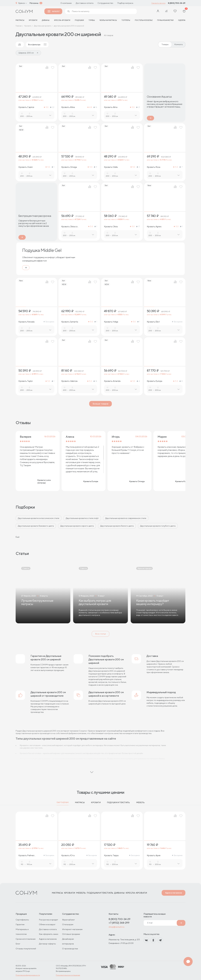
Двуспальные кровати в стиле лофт (82, 518)
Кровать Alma (111, 107)
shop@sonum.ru (116, 927)
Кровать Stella (111, 167)
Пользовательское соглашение (68, 975)
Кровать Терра (111, 855)
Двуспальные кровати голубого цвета (158, 526)
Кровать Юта (68, 855)
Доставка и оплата (85, 3)
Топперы (126, 20)
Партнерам (63, 802)
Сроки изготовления (26, 939)
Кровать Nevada (26, 322)
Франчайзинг (68, 920)
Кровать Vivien (26, 167)
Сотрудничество (105, 3)
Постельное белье (144, 20)
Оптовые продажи (71, 934)
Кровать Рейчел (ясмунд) (26, 855)
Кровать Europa (155, 381)
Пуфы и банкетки (165, 20)
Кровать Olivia (111, 227)
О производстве (70, 949)
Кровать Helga (111, 322)
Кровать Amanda (112, 381)
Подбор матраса (125, 3)
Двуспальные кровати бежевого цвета (36, 526)
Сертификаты (22, 920)
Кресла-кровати (62, 20)
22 (52, 107)
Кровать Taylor (26, 381)
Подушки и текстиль (118, 802)
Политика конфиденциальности (28, 975)
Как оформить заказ (49, 934)
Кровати (33, 20)
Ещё (18, 537)
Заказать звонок (158, 3)
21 (138, 107)
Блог (18, 944)
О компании (66, 3)
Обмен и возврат (47, 924)
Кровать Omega (69, 167)
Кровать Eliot (153, 322)
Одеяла (182, 20)
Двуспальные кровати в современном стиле (126, 518)
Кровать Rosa (154, 167)
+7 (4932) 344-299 (119, 923)
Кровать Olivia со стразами (69, 227)
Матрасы (80, 802)
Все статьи (100, 634)
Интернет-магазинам (72, 929)
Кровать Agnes (154, 227)
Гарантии (20, 924)
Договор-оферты (47, 944)
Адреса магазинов (174, 893)
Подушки (79, 20)
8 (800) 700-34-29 (177, 3)
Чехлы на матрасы (108, 20)
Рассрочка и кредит (49, 920)
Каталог (54, 11)
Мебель (140, 802)
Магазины (34, 3)
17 (138, 227)
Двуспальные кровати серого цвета (77, 526)
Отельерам (68, 924)
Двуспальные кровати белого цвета (117, 526)
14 (95, 381)
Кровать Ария (154, 855)
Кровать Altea (68, 107)
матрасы (20, 20)
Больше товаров (100, 404)
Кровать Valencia (69, 381)
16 (95, 107)
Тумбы (92, 20)
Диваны (46, 20)
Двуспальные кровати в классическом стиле (39, 518)
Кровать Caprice (26, 107)
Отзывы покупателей (26, 949)
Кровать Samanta (70, 322)
